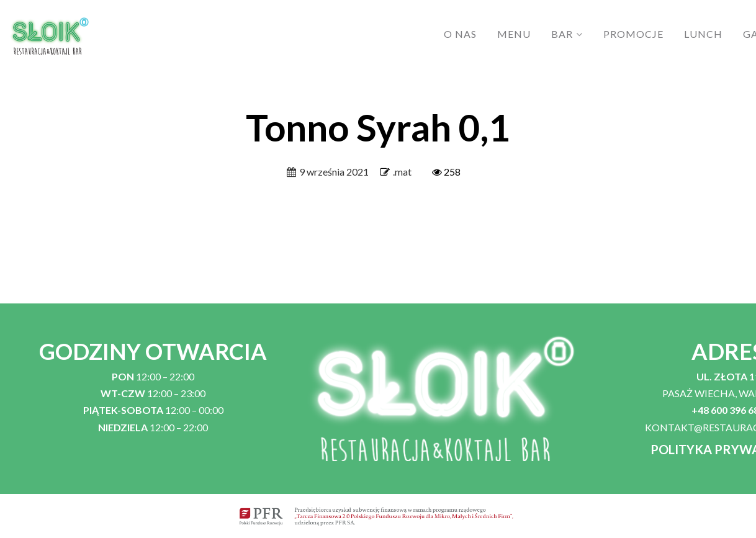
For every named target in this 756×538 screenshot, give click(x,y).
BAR (562, 34)
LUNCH (703, 34)
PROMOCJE (633, 34)
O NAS (460, 34)
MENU (514, 34)
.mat (402, 172)
